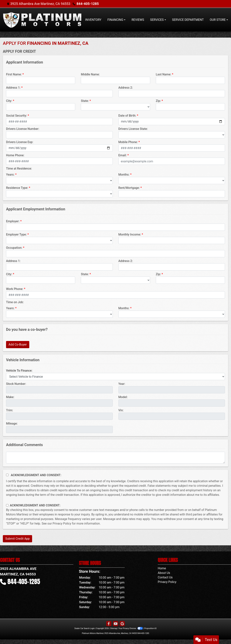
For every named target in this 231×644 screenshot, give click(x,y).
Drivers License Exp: (20, 142)
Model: (123, 397)
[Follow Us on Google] (122, 624)
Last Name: (164, 74)
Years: (10, 175)
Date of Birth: (127, 116)
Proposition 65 (150, 628)
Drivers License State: (133, 129)
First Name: (14, 74)
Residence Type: (17, 188)
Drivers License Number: (23, 129)
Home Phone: (15, 155)
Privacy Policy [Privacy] (167, 582)
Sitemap (114, 628)
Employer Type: (16, 234)
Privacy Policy (62, 523)
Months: (124, 175)
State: (85, 101)
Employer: (13, 221)
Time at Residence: (19, 169)
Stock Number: (16, 384)
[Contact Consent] (7, 505)
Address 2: (126, 88)
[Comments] (116, 458)
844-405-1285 (88, 4)
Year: (122, 384)
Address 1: (13, 88)
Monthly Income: (130, 234)
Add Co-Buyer (18, 344)
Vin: (121, 410)
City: (9, 101)
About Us (164, 573)
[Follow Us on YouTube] (116, 624)
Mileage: (12, 424)
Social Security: (17, 116)
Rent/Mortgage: (129, 188)
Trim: (10, 410)
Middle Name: (90, 74)
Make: (10, 397)
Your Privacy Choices (131, 628)
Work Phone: (15, 289)
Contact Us (165, 577)
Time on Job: (15, 302)
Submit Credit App (17, 539)
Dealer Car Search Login (85, 628)
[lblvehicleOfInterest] (116, 377)
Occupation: (14, 248)
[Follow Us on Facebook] (109, 624)
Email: (123, 155)
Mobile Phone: (128, 142)
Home (162, 568)
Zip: (158, 101)
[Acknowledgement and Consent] (7, 475)
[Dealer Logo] (42, 20)
